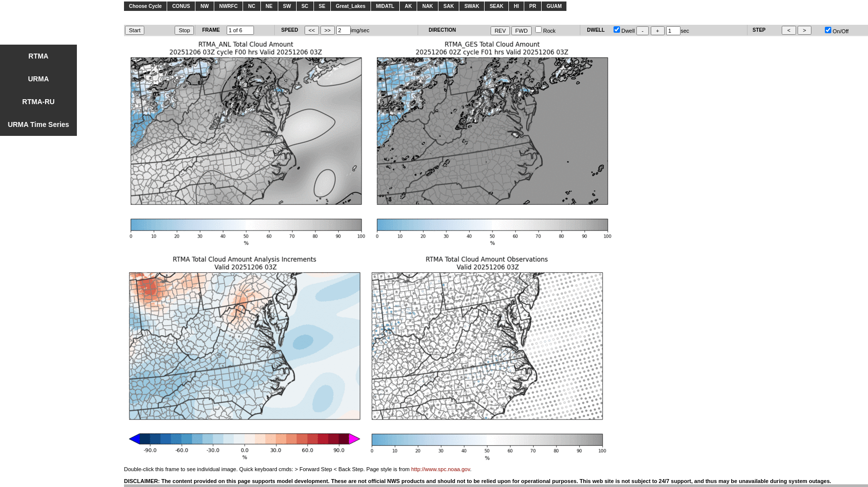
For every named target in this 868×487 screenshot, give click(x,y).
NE (269, 6)
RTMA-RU (38, 102)
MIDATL (385, 6)
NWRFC (228, 6)
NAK (428, 6)
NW (205, 6)
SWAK (472, 6)
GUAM (554, 6)
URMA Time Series (39, 124)
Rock (545, 31)
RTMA (38, 56)
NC (251, 6)
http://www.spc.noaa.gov (440, 469)
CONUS (181, 6)
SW (287, 6)
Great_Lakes (351, 6)
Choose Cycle (145, 6)
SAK (449, 6)
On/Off (837, 31)
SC (305, 6)
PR (533, 6)
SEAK (496, 6)
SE (322, 6)
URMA (39, 79)
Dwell (624, 31)
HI (516, 6)
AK (408, 6)
